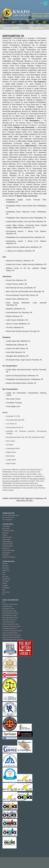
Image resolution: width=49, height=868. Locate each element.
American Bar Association (9, 624)
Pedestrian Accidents (8, 548)
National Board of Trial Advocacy (10, 615)
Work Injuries (6, 557)
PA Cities (43, 28)
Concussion (5, 579)
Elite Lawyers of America (9, 611)
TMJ (4, 597)
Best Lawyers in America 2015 (10, 607)
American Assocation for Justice (10, 626)
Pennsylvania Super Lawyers (10, 613)
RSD (4, 592)
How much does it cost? (8, 520)
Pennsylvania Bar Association (10, 618)
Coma (4, 577)
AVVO (4, 604)
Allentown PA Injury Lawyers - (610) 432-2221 (17, 28)
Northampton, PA (25, 30)
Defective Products (7, 539)
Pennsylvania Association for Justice (11, 629)
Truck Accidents (6, 555)
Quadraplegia (6, 590)
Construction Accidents (8, 533)
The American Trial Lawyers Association (12, 633)
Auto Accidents (6, 528)
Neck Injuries (6, 583)
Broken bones (6, 572)
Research (35, 28)
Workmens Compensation (9, 559)
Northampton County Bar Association (12, 637)
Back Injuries (6, 568)
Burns (4, 575)
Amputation (5, 566)
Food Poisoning (6, 542)
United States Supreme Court (10, 631)
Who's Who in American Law (10, 622)
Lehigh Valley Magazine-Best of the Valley (13, 642)
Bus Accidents (6, 531)
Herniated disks (6, 581)
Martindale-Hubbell (7, 609)
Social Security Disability (9, 553)
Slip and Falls (6, 550)
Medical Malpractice (7, 544)
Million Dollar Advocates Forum (10, 620)
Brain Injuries (6, 570)
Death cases (6, 535)
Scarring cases (6, 594)
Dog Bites (5, 537)
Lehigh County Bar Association (10, 635)
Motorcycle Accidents (8, 546)
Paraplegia (5, 588)
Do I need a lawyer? (7, 522)
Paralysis (5, 586)
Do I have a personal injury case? (11, 518)
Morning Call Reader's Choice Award (12, 640)
